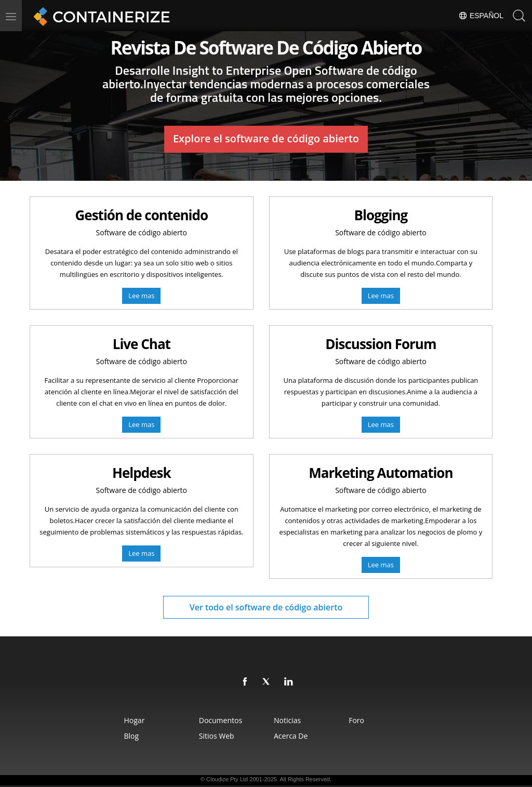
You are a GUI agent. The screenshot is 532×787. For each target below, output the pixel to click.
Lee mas (141, 296)
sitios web (217, 736)
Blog (132, 736)
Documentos (221, 720)
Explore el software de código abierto (266, 138)
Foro (356, 720)
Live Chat (142, 344)
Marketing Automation (381, 473)
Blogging (381, 215)
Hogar (135, 720)
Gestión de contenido (141, 215)
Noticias (287, 720)
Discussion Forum (381, 344)
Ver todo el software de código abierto (266, 607)
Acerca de (291, 736)
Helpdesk (142, 473)
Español (481, 16)
